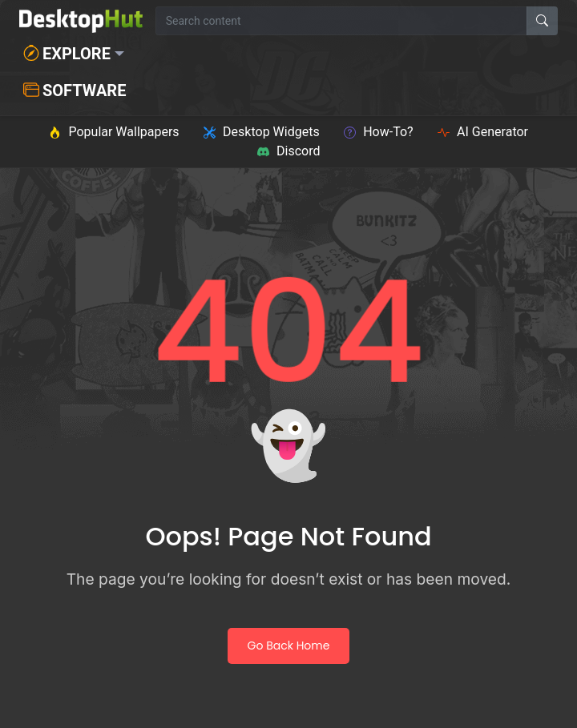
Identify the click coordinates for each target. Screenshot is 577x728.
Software (75, 90)
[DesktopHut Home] (81, 21)
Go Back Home (289, 646)
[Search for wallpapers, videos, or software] (341, 21)
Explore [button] (67, 54)
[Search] (542, 21)
